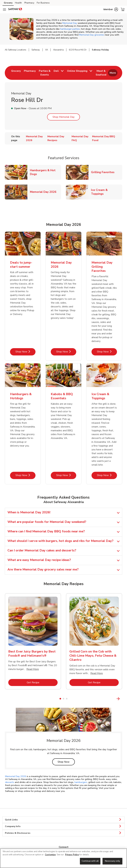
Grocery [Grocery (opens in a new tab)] (8, 3)
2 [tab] (63, 699)
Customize (50, 855)
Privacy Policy (72, 855)
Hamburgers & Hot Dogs (46, 172)
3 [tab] (67, 699)
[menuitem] (16, 73)
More (113, 73)
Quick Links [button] (63, 820)
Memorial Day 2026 (44, 192)
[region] (63, 858)
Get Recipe (42, 682)
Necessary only (112, 861)
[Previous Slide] (3, 699)
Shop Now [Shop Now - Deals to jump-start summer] (25, 352)
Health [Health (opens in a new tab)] (18, 3)
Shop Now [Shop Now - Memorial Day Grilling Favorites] (107, 352)
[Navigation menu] (4, 10)
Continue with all (90, 861)
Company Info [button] (63, 826)
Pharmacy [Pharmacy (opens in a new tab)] (29, 3)
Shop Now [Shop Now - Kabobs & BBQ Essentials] (66, 475)
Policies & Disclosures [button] (63, 833)
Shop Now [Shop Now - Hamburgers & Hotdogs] (25, 475)
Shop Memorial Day (63, 117)
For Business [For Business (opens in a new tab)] (43, 3)
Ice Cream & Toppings (107, 192)
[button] (111, 9)
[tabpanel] (33, 643)
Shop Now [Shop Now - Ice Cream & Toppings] (107, 475)
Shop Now (66, 762)
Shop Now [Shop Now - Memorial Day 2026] (66, 352)
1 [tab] (60, 699)
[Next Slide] (125, 699)
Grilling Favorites (104, 172)
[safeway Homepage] (15, 10)
